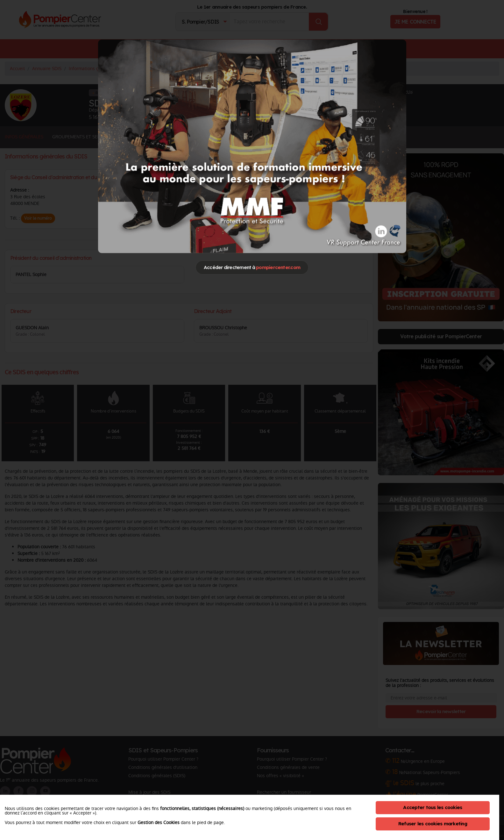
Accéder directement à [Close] (252, 267)
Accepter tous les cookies (433, 807)
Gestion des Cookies (159, 822)
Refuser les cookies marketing (433, 824)
